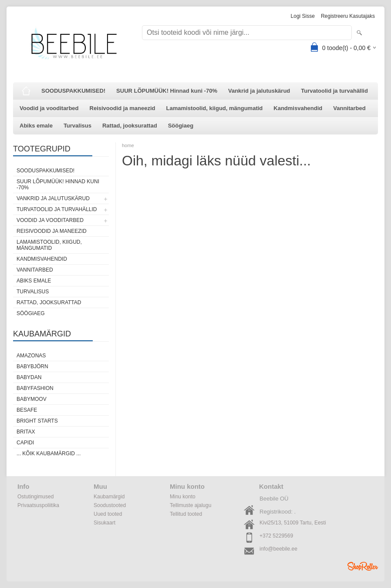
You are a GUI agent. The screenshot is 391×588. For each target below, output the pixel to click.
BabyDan (29, 377)
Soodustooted (110, 505)
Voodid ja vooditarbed (49, 108)
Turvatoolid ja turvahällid (334, 91)
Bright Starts (37, 421)
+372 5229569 (276, 536)
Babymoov (32, 399)
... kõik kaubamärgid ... (49, 454)
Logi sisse (303, 16)
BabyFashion (35, 388)
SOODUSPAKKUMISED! (73, 91)
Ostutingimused (35, 497)
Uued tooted (108, 514)
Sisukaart (104, 523)
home (128, 145)
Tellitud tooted (186, 514)
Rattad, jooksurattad (130, 126)
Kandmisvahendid (298, 108)
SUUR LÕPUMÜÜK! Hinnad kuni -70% (167, 91)
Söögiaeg (181, 126)
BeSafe (27, 410)
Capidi (25, 443)
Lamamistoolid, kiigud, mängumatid (215, 108)
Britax (26, 432)
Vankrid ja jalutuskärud (259, 91)
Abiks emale (36, 126)
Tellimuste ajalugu (190, 505)
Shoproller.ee (363, 566)
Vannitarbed (349, 108)
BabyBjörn (32, 366)
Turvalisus (78, 126)
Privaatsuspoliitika (38, 505)
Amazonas (31, 356)
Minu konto (183, 497)
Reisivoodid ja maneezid (123, 108)
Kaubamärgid (109, 497)
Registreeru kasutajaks (348, 16)
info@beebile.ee (278, 549)
